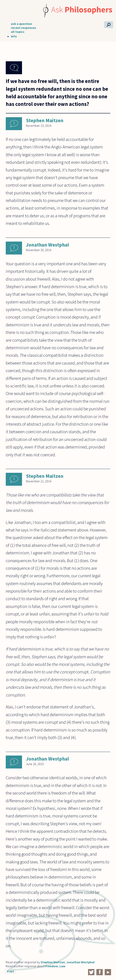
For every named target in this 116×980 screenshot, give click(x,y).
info (14, 36)
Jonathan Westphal (47, 245)
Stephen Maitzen (45, 120)
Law (62, 966)
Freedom (52, 966)
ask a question (21, 24)
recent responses (23, 28)
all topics (18, 32)
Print (11, 971)
